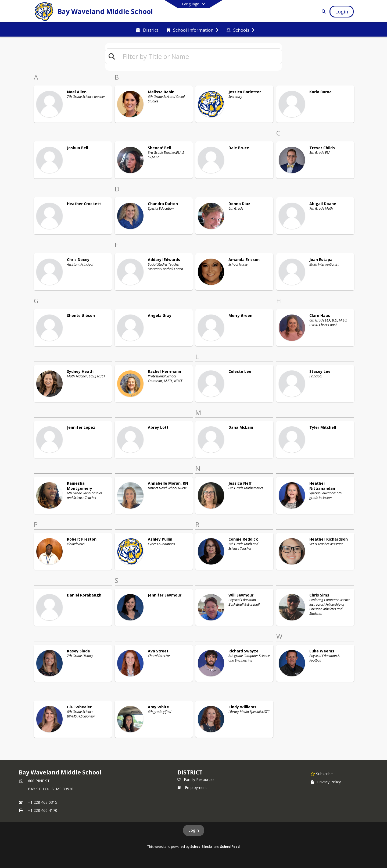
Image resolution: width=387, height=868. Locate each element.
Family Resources (196, 779)
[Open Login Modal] (342, 12)
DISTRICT (190, 772)
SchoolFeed (230, 846)
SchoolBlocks (201, 846)
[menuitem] (147, 30)
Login (194, 830)
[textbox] (200, 56)
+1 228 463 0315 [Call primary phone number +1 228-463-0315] (43, 802)
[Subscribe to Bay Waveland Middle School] (322, 774)
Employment (192, 787)
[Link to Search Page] (323, 11)
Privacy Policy (326, 782)
